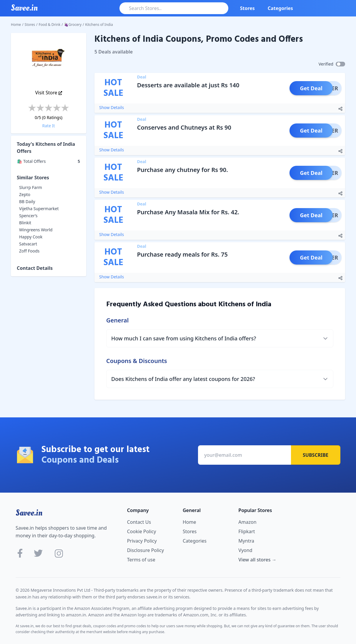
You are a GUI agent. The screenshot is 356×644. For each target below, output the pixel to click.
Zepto (25, 194)
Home (16, 25)
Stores (247, 8)
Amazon (247, 522)
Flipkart (247, 531)
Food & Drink (50, 25)
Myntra (246, 541)
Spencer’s (28, 216)
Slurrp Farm (31, 187)
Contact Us (139, 522)
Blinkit (25, 223)
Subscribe (316, 455)
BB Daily (27, 201)
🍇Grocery (73, 25)
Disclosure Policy (145, 550)
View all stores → (257, 560)
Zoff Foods (29, 251)
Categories (280, 8)
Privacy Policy (142, 541)
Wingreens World (36, 230)
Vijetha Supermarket (39, 209)
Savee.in (29, 513)
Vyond (245, 550)
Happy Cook (31, 237)
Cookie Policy (142, 531)
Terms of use (141, 560)
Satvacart (28, 244)
